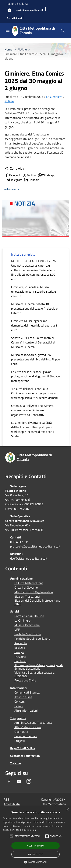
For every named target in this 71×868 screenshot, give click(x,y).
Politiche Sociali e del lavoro (32, 639)
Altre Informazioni (26, 710)
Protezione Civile (25, 680)
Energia (19, 652)
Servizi (15, 611)
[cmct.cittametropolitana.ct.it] (30, 10)
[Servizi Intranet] (15, 18)
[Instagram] (29, 781)
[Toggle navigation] (8, 30)
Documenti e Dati (26, 736)
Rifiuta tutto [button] (35, 854)
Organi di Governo (26, 587)
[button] (28, 836)
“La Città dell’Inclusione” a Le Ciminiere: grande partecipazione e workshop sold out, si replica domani (34, 393)
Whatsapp (46, 175)
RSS (6, 799)
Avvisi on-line (23, 697)
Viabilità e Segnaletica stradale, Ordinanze (35, 674)
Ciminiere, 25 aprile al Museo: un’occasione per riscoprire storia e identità (34, 291)
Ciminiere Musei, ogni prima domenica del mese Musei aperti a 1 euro (34, 325)
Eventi (19, 706)
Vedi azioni (12, 189)
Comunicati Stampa (27, 692)
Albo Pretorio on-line (28, 727)
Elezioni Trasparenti (27, 597)
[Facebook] (9, 781)
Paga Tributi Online (23, 748)
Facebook (13, 175)
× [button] (68, 810)
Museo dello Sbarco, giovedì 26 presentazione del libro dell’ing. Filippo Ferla (35, 359)
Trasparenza (18, 718)
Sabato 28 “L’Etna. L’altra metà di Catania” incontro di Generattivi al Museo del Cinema (33, 342)
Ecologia (20, 648)
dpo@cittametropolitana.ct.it (29, 558)
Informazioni (19, 688)
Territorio (20, 661)
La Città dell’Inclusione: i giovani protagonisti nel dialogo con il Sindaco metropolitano (35, 376)
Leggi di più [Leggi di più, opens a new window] (30, 830)
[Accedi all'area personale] (9, 10)
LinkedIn (32, 180)
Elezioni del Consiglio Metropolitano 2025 (37, 602)
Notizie (22, 49)
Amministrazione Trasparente (33, 723)
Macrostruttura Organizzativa (34, 592)
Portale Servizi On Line (29, 616)
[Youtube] (19, 781)
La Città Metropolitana (29, 583)
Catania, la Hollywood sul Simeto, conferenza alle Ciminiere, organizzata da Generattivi (33, 410)
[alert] (35, 837)
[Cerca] (63, 31)
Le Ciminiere (54, 97)
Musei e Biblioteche (27, 625)
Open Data (21, 732)
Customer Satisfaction (25, 756)
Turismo (16, 763)
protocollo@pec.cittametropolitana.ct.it (35, 546)
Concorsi (20, 701)
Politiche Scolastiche (28, 634)
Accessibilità (12, 804)
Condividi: (14, 168)
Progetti (20, 741)
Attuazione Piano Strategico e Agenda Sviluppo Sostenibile (39, 667)
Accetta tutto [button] (35, 846)
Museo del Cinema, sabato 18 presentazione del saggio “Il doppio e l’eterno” (34, 308)
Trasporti (20, 657)
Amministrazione (21, 578)
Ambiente (21, 643)
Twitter (29, 175)
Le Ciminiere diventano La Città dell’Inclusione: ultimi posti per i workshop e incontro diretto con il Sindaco (33, 429)
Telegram (14, 180)
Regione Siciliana (17, 4)
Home (8, 49)
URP (17, 629)
